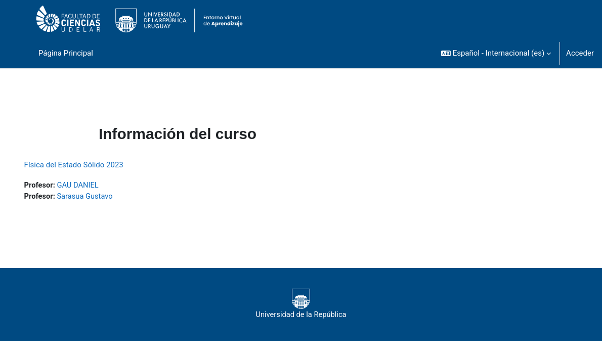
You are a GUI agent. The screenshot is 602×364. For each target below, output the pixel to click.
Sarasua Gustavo (100, 196)
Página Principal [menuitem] (66, 53)
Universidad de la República (301, 304)
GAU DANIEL (93, 185)
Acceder (580, 53)
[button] (496, 53)
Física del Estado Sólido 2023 (88, 165)
